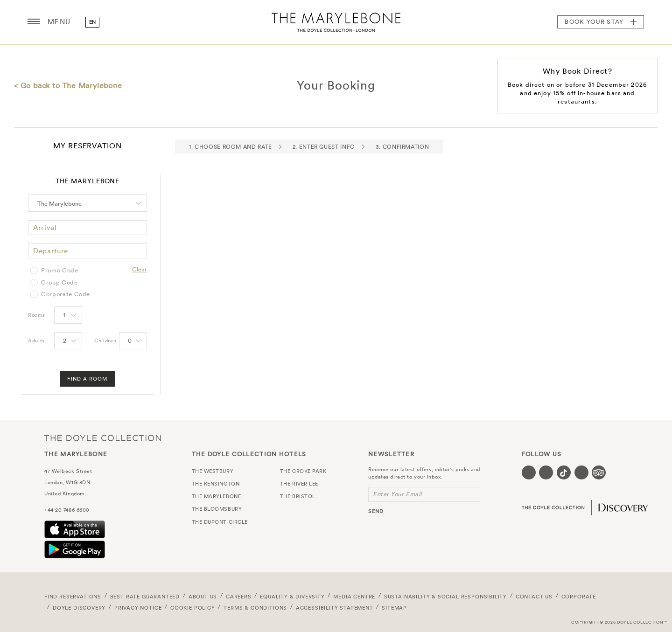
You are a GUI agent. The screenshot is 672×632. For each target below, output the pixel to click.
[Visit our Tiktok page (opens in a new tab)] (564, 472)
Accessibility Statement (335, 608)
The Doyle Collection (103, 438)
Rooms (36, 315)
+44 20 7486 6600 (67, 510)
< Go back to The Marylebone (68, 85)
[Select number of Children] (132, 341)
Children (105, 340)
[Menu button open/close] (34, 22)
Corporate (579, 597)
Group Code (59, 283)
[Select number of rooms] (67, 316)
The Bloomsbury (217, 509)
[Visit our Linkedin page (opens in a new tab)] (581, 472)
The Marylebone (336, 22)
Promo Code (60, 271)
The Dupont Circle (220, 522)
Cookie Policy (193, 608)
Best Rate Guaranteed (145, 597)
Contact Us (534, 597)
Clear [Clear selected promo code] (140, 269)
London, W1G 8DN (67, 482)
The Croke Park (303, 471)
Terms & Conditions (255, 608)
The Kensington (216, 484)
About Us (203, 597)
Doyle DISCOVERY (79, 608)
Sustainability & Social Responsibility (445, 597)
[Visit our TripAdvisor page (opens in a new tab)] (599, 472)
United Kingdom (64, 493)
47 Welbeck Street (68, 471)
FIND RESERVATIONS (73, 597)
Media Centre (354, 597)
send (376, 511)
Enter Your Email (397, 494)
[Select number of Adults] (67, 341)
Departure (51, 251)
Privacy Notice (138, 608)
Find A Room (87, 379)
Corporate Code (66, 294)
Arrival (45, 227)
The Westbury (213, 471)
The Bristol (298, 496)
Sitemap (394, 608)
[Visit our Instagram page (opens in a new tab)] (546, 472)
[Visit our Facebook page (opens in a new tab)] (529, 472)
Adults (36, 340)
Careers (239, 597)
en (93, 22)
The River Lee (299, 484)
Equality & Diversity (292, 597)
